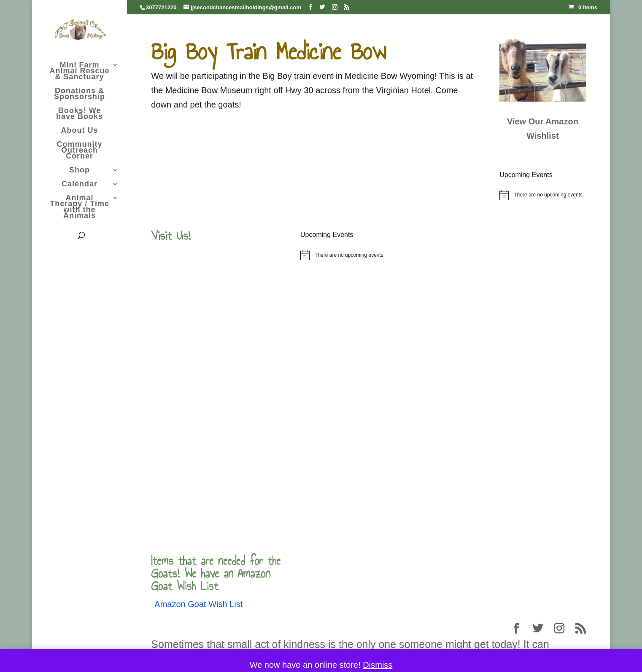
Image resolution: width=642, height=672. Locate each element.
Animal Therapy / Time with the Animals (80, 207)
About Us (80, 131)
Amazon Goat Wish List (198, 604)
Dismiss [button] (378, 665)
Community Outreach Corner (80, 151)
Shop (80, 171)
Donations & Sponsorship (80, 94)
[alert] (542, 195)
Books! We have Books (80, 114)
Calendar (80, 184)
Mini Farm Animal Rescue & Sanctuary (80, 71)
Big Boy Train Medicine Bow (268, 52)
